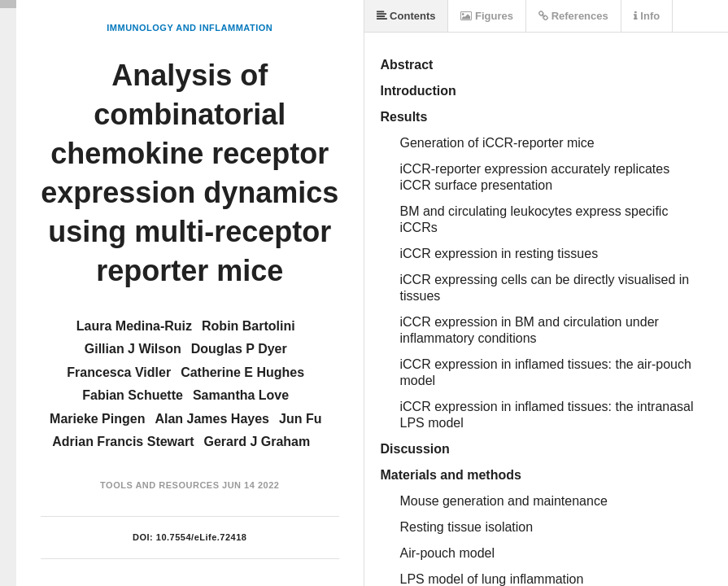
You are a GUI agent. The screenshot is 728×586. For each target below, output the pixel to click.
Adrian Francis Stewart (123, 442)
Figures (487, 16)
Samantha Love (241, 395)
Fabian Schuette (133, 395)
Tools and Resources (159, 485)
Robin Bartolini (248, 326)
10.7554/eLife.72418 (202, 537)
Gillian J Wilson (133, 349)
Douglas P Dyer (239, 349)
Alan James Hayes (212, 419)
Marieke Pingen (97, 419)
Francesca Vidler (119, 372)
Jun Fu (300, 419)
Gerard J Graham (257, 442)
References (573, 16)
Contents (406, 16)
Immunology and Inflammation (190, 28)
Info (647, 16)
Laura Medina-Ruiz (134, 326)
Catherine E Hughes (242, 372)
